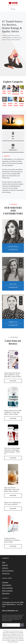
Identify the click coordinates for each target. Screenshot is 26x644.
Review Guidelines (7, 591)
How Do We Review (8, 571)
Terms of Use (6, 573)
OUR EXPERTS (7, 585)
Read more (13, 381)
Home (4, 562)
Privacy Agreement (7, 588)
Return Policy (6, 593)
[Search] (22, 625)
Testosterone (15, 94)
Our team (14, 204)
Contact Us (5, 568)
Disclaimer (5, 582)
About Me (5, 565)
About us (7, 156)
